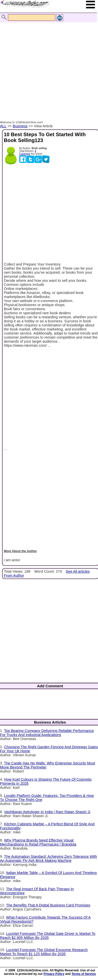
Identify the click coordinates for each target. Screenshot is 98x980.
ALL (3, 126)
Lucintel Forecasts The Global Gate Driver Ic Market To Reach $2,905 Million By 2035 (48, 936)
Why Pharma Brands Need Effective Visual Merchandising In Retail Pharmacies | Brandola (38, 842)
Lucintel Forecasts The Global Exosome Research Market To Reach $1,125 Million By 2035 (44, 952)
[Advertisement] (48, 66)
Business (20, 126)
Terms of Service (84, 974)
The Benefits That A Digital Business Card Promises (48, 905)
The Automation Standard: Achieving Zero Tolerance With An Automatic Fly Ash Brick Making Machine (48, 859)
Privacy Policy (54, 974)
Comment (25, 154)
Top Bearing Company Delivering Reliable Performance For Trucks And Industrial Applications (47, 733)
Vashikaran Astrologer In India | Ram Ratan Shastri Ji (47, 812)
